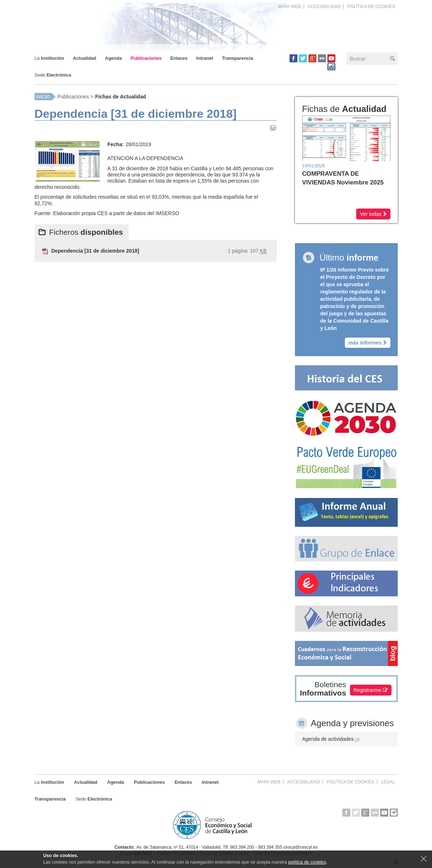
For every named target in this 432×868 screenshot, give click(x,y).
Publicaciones (73, 97)
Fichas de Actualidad (121, 97)
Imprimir (273, 128)
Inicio (43, 97)
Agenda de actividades (331, 739)
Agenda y (353, 723)
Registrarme (371, 690)
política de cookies (307, 862)
